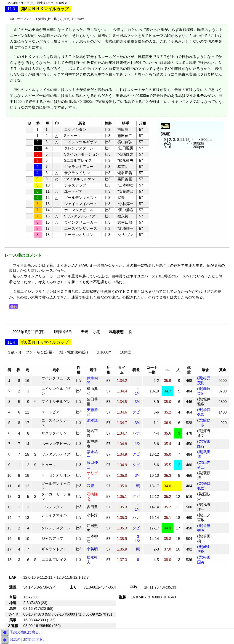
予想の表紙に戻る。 (21, 633)
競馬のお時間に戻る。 (23, 640)
